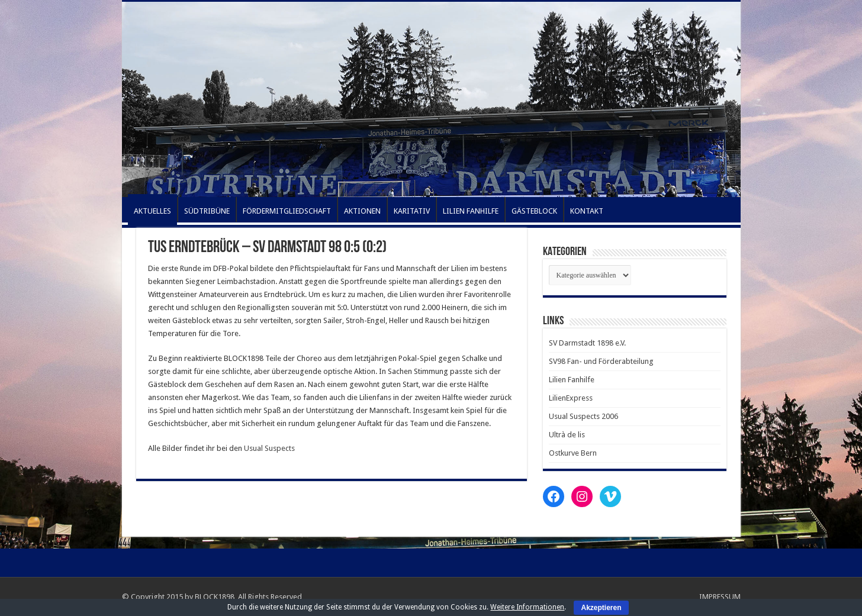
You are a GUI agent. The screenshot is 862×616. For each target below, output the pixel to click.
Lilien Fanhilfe (572, 380)
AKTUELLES (152, 211)
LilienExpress (571, 398)
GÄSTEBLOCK (534, 211)
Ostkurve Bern (573, 453)
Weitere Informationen (527, 607)
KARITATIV (412, 211)
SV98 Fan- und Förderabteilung (601, 361)
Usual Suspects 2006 (583, 416)
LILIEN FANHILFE (471, 211)
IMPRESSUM (720, 597)
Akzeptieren (601, 608)
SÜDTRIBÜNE (207, 211)
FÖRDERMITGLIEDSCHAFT (287, 211)
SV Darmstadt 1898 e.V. (587, 343)
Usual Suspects (269, 448)
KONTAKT (587, 211)
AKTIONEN (362, 211)
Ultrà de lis (567, 435)
